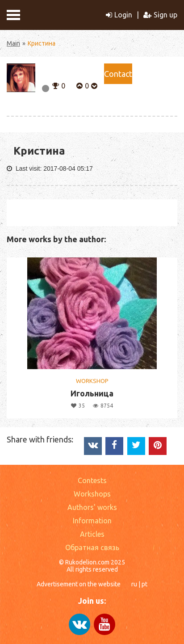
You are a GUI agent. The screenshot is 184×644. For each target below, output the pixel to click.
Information (92, 521)
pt (144, 584)
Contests (92, 480)
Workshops (92, 494)
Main (13, 43)
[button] (56, 85)
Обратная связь (92, 547)
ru (134, 584)
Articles (92, 534)
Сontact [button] (118, 74)
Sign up (160, 15)
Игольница (92, 393)
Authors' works (92, 507)
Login (119, 15)
